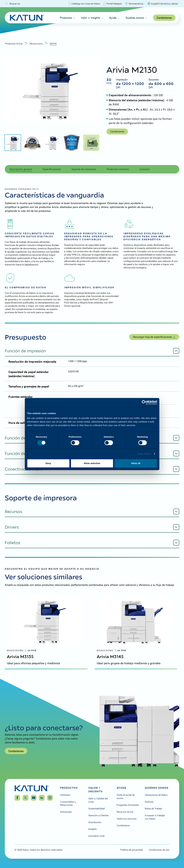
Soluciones (66, 812)
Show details (144, 454)
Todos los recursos (127, 819)
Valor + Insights (92, 18)
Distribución (95, 822)
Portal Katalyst (112, 4)
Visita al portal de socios (126, 796)
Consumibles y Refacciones (68, 803)
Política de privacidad (132, 850)
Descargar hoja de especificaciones (154, 337)
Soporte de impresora (84, 169)
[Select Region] (135, 4)
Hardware (65, 795)
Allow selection (92, 463)
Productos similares (118, 169)
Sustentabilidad (96, 808)
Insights (93, 829)
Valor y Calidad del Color (98, 800)
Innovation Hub (96, 836)
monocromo (36, 44)
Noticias (149, 802)
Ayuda (114, 18)
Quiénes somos (136, 18)
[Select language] (163, 4)
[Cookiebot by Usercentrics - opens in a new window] (144, 402)
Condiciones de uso (159, 850)
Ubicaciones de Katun (156, 795)
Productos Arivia (14, 44)
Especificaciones (52, 169)
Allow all (136, 463)
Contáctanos (164, 18)
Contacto (145, 169)
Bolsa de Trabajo (154, 808)
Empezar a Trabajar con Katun (155, 817)
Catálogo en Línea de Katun (84, 4)
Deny (48, 463)
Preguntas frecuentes (128, 805)
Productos (67, 18)
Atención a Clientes (99, 815)
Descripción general (21, 169)
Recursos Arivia (125, 812)
